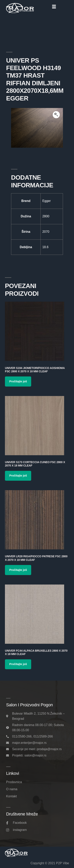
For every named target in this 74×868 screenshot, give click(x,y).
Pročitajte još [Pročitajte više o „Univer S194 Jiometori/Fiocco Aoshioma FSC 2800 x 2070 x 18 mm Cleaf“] (18, 381)
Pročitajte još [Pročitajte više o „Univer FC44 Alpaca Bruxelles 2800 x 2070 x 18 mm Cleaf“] (18, 664)
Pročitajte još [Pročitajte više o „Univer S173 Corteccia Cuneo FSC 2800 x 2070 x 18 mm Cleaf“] (18, 476)
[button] (54, 7)
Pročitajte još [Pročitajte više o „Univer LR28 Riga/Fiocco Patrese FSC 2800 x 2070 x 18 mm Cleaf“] (18, 570)
